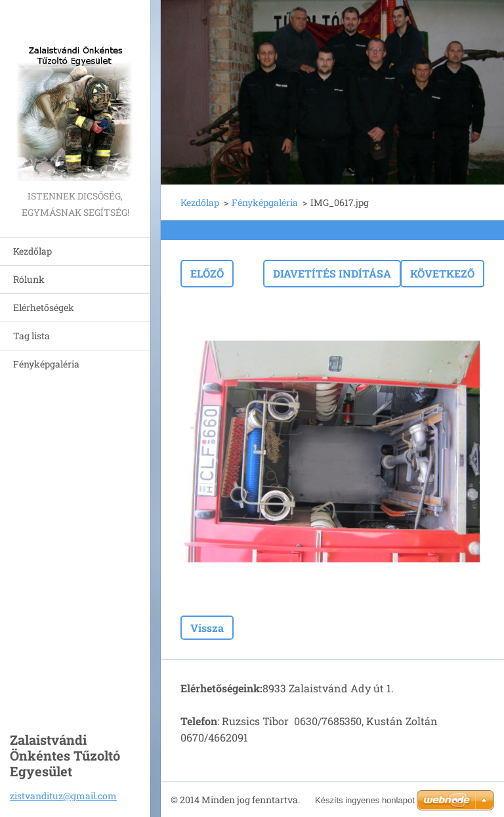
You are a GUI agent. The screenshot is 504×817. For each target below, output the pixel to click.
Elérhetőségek (44, 307)
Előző (207, 273)
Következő (442, 273)
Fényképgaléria (46, 364)
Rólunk (29, 279)
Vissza (207, 628)
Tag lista (31, 336)
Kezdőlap (32, 251)
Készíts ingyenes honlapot (365, 800)
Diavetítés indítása (332, 273)
